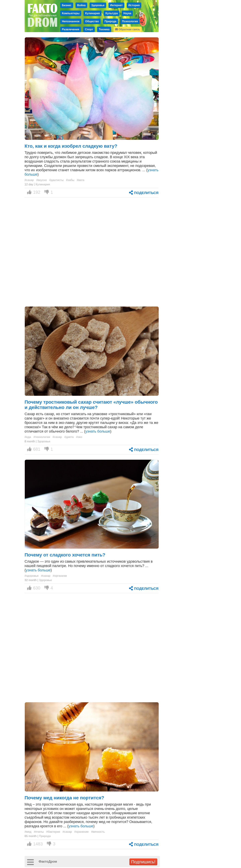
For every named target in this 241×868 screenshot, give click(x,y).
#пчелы (39, 832)
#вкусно (42, 180)
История (134, 5)
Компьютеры (71, 13)
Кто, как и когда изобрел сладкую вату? (71, 146)
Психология (130, 21)
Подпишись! (143, 862)
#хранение (81, 832)
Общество (92, 21)
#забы (70, 180)
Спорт (89, 29)
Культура (112, 13)
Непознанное (71, 21)
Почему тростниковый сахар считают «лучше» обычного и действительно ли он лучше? (91, 405)
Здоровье (98, 5)
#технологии (42, 437)
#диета (69, 437)
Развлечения (71, 29)
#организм (60, 576)
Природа (110, 21)
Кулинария (92, 13)
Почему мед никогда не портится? (64, 798)
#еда (28, 437)
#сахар (29, 180)
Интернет (116, 5)
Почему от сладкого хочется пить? (65, 555)
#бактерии (53, 832)
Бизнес (67, 5)
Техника (104, 29)
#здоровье (32, 576)
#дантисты (56, 180)
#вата (81, 180)
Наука (127, 13)
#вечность (98, 832)
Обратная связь (128, 29)
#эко (79, 437)
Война (81, 5)
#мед (28, 832)
